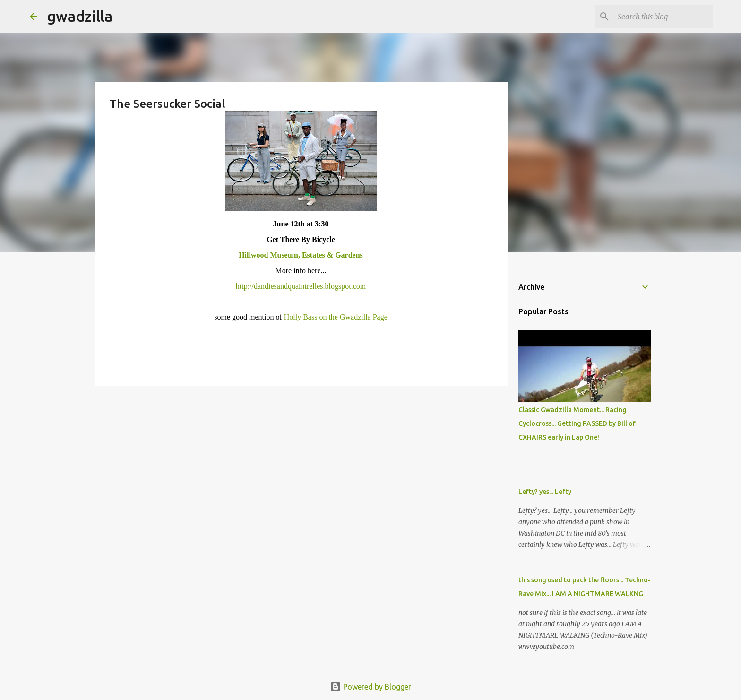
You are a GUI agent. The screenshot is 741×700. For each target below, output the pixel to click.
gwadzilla (80, 16)
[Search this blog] (663, 17)
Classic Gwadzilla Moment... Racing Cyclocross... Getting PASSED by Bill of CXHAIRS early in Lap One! (577, 423)
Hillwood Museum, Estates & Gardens (301, 255)
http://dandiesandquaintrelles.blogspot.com (301, 286)
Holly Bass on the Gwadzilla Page (336, 317)
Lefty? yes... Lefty (545, 492)
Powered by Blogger (370, 687)
